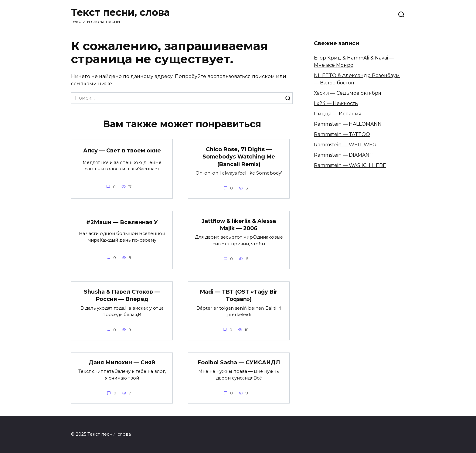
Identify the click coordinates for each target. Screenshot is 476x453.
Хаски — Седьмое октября (348, 93)
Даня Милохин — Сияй (122, 362)
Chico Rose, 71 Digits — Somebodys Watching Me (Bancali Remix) (239, 156)
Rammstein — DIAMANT (343, 155)
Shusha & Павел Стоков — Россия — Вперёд (122, 295)
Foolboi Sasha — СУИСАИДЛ (239, 362)
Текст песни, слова (120, 12)
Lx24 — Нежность (336, 103)
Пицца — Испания (338, 114)
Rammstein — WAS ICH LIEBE (350, 165)
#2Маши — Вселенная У (122, 222)
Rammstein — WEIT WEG (345, 145)
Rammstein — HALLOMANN (348, 124)
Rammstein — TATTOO (342, 134)
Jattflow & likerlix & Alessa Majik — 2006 (239, 225)
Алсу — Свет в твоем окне (122, 150)
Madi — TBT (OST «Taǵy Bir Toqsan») (239, 295)
